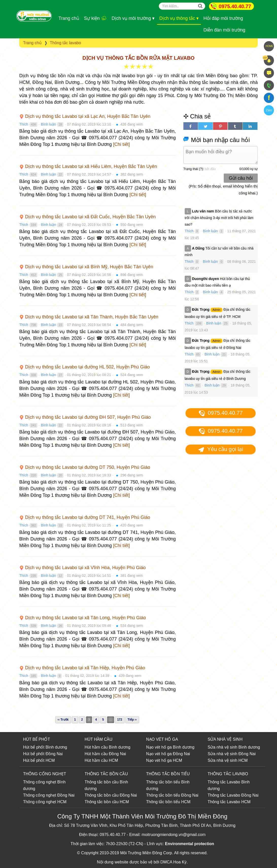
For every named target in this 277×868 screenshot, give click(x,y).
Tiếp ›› (132, 720)
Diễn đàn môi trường (224, 30)
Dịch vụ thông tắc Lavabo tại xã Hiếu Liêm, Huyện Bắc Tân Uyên (88, 166)
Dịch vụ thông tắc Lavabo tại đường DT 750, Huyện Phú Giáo (85, 467)
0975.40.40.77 (235, 6)
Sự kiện (95, 18)
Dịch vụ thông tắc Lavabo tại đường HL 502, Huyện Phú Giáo (85, 367)
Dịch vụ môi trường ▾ (133, 18)
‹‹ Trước (63, 720)
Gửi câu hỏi (241, 178)
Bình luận (48, 124)
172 (120, 720)
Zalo (269, 110)
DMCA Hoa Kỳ (173, 862)
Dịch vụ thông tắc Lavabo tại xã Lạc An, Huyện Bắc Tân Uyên (85, 116)
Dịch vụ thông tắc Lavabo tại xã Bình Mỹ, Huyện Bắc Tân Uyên (86, 267)
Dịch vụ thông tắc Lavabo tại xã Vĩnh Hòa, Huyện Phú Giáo (82, 568)
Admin (217, 310)
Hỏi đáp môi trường (223, 18)
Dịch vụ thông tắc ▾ (179, 18)
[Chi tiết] (122, 144)
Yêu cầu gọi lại (221, 449)
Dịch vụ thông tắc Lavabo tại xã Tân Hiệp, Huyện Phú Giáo (82, 668)
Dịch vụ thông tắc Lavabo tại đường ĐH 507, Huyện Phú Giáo (85, 417)
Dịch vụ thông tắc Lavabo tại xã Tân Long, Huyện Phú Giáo (83, 618)
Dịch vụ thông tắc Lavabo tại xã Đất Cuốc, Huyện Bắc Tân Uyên (88, 217)
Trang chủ (69, 18)
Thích (24, 124)
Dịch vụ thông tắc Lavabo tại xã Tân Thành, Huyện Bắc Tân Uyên (89, 317)
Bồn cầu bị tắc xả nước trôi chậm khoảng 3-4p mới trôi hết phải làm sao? (219, 218)
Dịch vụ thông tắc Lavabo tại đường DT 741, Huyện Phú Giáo (85, 517)
